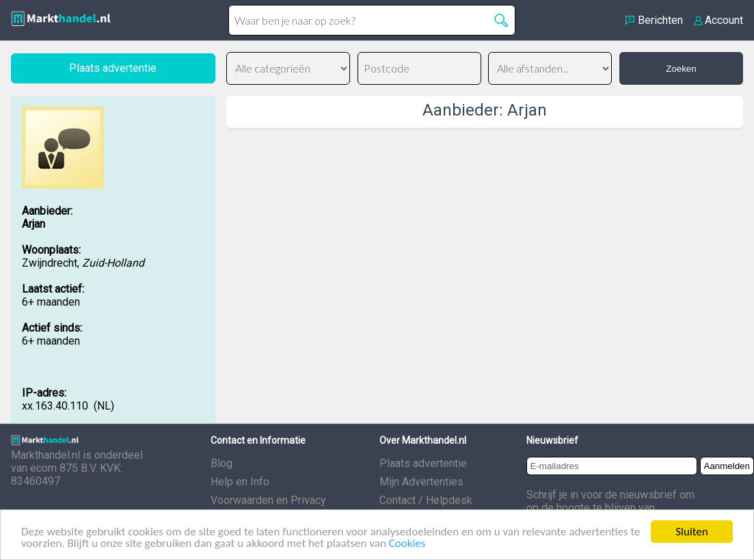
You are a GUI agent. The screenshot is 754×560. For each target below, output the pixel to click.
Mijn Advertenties (421, 482)
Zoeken (681, 69)
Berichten (660, 20)
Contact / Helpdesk (426, 500)
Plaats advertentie (423, 463)
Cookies (407, 545)
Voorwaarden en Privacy (268, 500)
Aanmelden (727, 466)
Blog (221, 463)
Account (724, 20)
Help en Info (240, 482)
